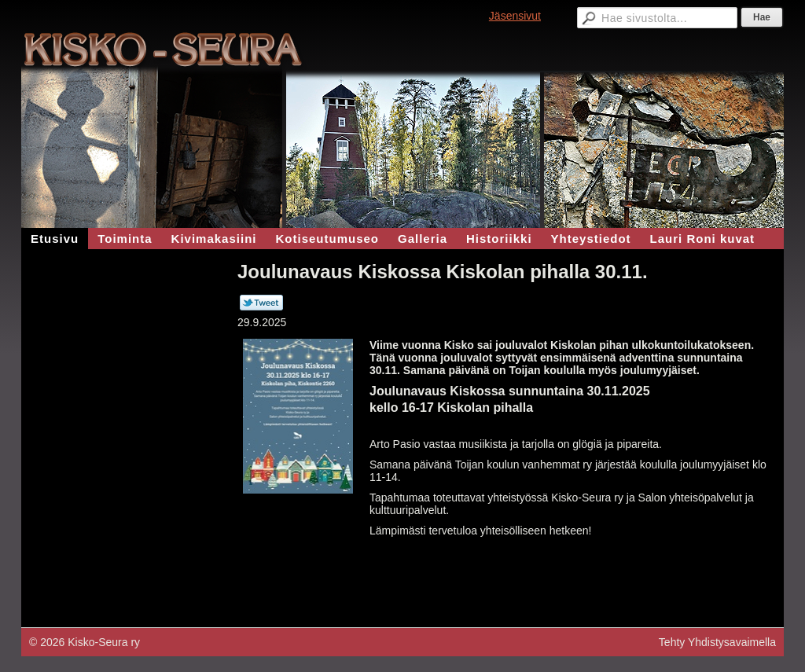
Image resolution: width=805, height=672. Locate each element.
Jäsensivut (515, 16)
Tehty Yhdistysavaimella (717, 642)
